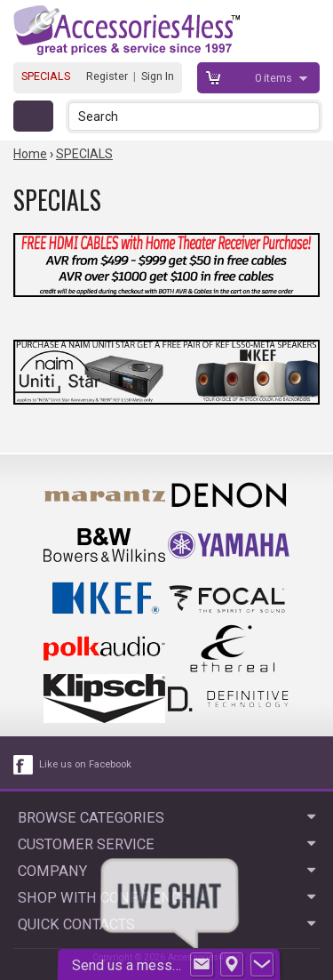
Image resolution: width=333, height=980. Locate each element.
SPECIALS (46, 76)
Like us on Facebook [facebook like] (85, 764)
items (275, 78)
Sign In (158, 76)
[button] (308, 116)
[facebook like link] (24, 765)
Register (107, 76)
